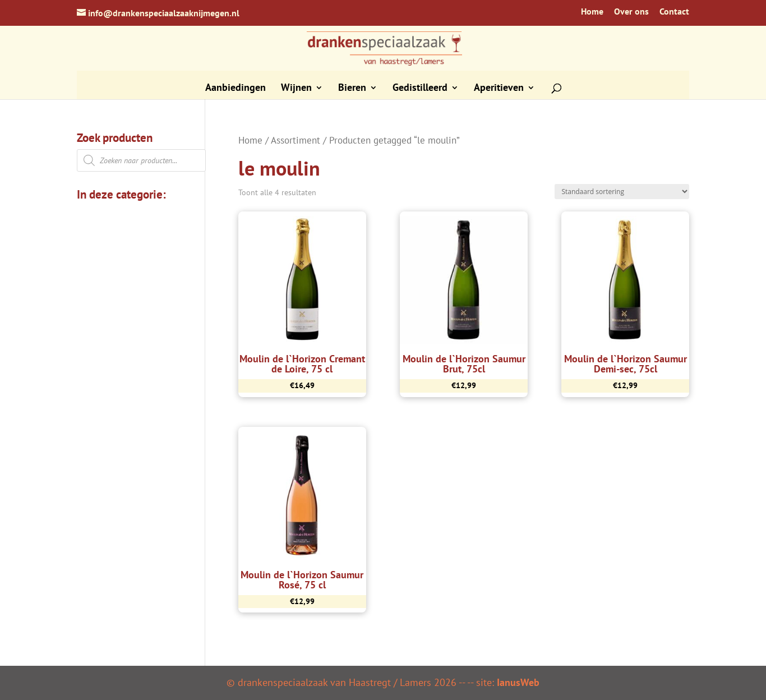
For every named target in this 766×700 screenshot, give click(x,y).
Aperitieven (499, 89)
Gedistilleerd (420, 89)
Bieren (352, 89)
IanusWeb (518, 682)
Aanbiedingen (236, 89)
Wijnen (296, 89)
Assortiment (296, 140)
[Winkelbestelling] (622, 192)
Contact (674, 12)
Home (592, 12)
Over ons (631, 12)
